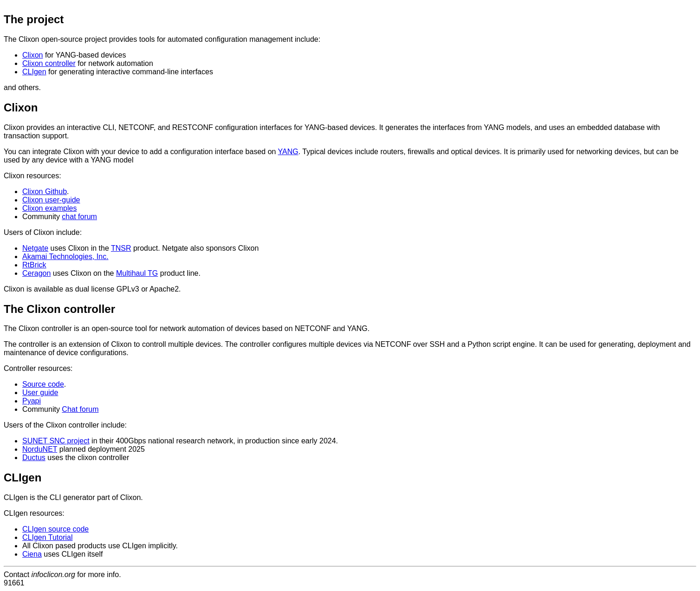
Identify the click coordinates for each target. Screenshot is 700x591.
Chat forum (80, 409)
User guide (40, 393)
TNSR (121, 248)
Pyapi (32, 401)
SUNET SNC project (56, 441)
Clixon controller (49, 63)
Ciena (32, 554)
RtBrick (34, 265)
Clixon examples (49, 208)
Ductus (34, 458)
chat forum (79, 217)
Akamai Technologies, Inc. (65, 257)
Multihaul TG (137, 273)
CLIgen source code (55, 529)
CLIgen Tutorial (48, 537)
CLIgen (34, 72)
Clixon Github (45, 192)
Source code (43, 384)
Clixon (32, 55)
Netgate (35, 248)
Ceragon (36, 273)
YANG (288, 152)
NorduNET (40, 449)
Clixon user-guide (51, 200)
